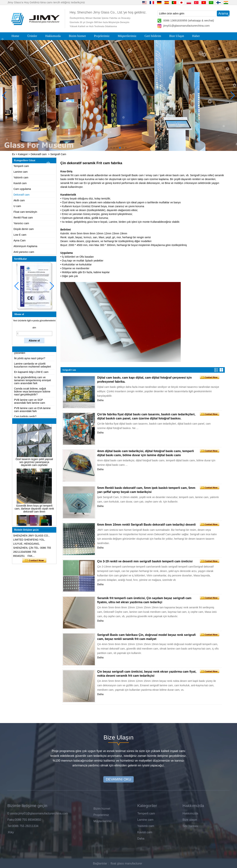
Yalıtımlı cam (21, 177)
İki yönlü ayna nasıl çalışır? (30, 360)
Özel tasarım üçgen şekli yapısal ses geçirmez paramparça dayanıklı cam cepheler (34, 464)
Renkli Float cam (23, 218)
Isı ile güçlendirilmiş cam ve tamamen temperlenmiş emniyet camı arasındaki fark (32, 382)
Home (15, 36)
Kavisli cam (20, 183)
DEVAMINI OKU (119, 779)
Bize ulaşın (190, 820)
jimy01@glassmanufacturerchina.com (186, 26)
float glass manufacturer (126, 863)
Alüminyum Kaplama (25, 246)
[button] (111, 148)
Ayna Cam (20, 240)
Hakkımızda (53, 36)
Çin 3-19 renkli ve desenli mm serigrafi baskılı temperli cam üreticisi (145, 561)
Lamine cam (21, 172)
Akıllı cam (19, 200)
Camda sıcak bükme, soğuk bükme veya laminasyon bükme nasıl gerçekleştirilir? (32, 394)
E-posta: (13, 813)
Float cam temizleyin (25, 212)
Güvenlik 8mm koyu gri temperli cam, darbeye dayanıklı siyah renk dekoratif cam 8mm (34, 511)
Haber (196, 36)
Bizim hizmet (77, 36)
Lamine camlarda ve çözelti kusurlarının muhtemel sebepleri (32, 367)
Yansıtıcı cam (21, 223)
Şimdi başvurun (34, 561)
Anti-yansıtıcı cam (24, 252)
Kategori (23, 154)
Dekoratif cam (39, 154)
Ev (14, 154)
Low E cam (20, 235)
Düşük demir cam (24, 229)
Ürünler (32, 36)
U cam (17, 206)
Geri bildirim (153, 36)
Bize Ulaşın (177, 36)
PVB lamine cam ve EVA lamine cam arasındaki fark (32, 412)
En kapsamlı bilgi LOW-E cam (31, 374)
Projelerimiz (102, 36)
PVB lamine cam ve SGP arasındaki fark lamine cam (30, 404)
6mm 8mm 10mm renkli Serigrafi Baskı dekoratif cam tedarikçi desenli (146, 525)
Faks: (11, 820)
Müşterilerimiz (127, 36)
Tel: (10, 826)
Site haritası (190, 826)
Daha (100, 400)
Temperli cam (21, 166)
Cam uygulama (22, 189)
